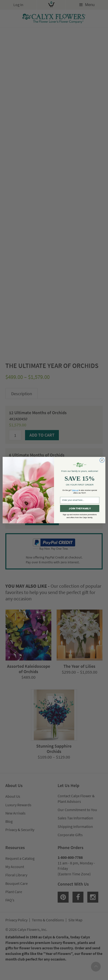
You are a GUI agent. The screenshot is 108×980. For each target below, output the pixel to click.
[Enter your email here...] (80, 500)
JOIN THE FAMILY (80, 508)
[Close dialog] (102, 460)
